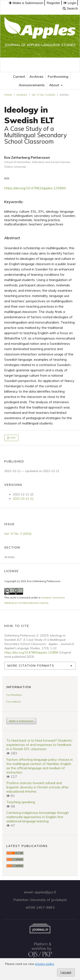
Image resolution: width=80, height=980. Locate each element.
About (55, 85)
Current (19, 76)
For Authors (14, 702)
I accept (66, 972)
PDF (13, 438)
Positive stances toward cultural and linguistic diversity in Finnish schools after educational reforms (38, 787)
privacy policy (45, 964)
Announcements (32, 85)
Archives (36, 76)
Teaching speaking (21, 802)
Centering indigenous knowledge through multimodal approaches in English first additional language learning (38, 817)
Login (70, 3)
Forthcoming (58, 76)
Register (53, 3)
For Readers (14, 695)
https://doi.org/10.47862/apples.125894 (35, 188)
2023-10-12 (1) (23, 499)
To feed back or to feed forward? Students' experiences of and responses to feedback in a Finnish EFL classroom (39, 745)
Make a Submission (26, 3)
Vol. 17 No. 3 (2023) (43, 95)
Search (70, 8)
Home (8, 95)
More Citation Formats (31, 666)
